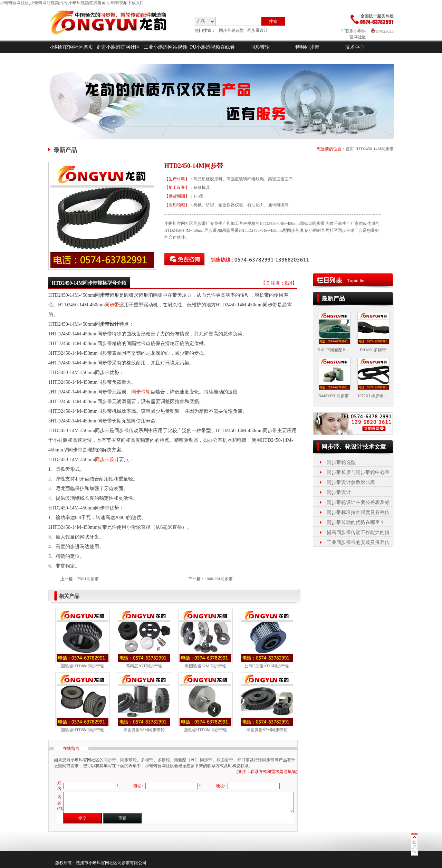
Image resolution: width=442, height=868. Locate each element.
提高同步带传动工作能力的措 (358, 532)
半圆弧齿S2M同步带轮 (205, 666)
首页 (350, 149)
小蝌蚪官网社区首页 (71, 47)
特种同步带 (307, 47)
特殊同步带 (264, 760)
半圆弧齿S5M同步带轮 (267, 730)
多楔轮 (164, 760)
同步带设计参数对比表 (351, 482)
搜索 (273, 21)
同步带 (112, 305)
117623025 (382, 31)
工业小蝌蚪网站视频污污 (165, 53)
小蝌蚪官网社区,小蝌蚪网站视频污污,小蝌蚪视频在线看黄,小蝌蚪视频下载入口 (72, 3)
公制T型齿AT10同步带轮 (267, 666)
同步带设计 (258, 30)
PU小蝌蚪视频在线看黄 (213, 53)
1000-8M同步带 (219, 579)
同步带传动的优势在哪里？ (356, 522)
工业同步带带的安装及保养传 (358, 542)
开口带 (243, 760)
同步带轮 (260, 47)
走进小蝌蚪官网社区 (118, 47)
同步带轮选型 (231, 30)
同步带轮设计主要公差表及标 (358, 502)
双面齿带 (225, 760)
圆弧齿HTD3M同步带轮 (205, 730)
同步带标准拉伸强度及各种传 (358, 512)
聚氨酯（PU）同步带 (193, 760)
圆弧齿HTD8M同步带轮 (82, 666)
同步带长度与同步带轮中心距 (358, 472)
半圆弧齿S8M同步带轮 (144, 730)
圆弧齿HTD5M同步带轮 (82, 730)
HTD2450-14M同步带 (374, 149)
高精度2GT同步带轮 (144, 666)
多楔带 (147, 760)
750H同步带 (88, 579)
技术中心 (355, 47)
